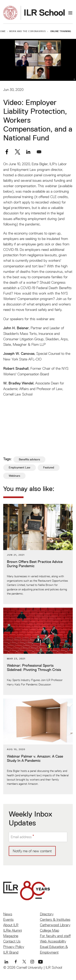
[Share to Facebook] (7, 152)
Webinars (14, 476)
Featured (49, 467)
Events (8, 919)
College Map (50, 930)
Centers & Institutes (55, 919)
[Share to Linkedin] (28, 152)
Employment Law (20, 467)
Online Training (61, 31)
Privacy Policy (14, 947)
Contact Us (12, 941)
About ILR (11, 925)
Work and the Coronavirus (27, 31)
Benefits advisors (29, 459)
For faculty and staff (55, 936)
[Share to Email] (39, 152)
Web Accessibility (53, 941)
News (8, 914)
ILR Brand (11, 952)
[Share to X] (18, 152)
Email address (21, 837)
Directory (47, 914)
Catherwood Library (55, 925)
